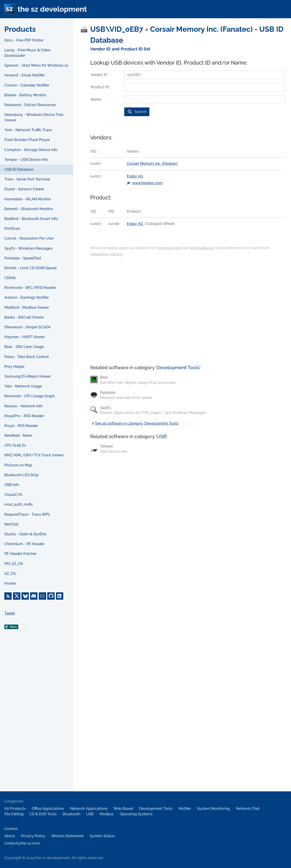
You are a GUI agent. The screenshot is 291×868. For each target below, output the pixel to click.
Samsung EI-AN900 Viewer (28, 376)
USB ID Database (19, 169)
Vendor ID (99, 75)
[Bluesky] (25, 596)
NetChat (11, 524)
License (11, 829)
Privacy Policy (33, 836)
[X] (17, 596)
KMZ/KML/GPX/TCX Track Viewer (34, 455)
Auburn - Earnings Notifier (27, 297)
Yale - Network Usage (23, 386)
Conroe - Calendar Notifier (27, 85)
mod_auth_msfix (19, 504)
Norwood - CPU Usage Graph (29, 396)
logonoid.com (170, 248)
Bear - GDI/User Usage (24, 347)
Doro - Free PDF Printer (24, 40)
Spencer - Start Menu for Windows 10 (36, 65)
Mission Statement (68, 836)
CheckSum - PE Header (24, 544)
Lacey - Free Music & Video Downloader (28, 53)
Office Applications (48, 809)
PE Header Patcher (20, 554)
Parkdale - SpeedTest (23, 258)
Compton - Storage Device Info (31, 150)
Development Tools (178, 367)
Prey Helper (15, 367)
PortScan (12, 229)
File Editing (14, 814)
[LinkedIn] (60, 596)
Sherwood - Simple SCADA (28, 327)
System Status (102, 836)
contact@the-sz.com (22, 843)
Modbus (107, 814)
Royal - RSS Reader (21, 426)
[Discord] (34, 596)
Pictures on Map (18, 465)
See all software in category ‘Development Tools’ (134, 423)
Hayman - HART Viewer (25, 337)
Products (20, 29)
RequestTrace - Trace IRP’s (27, 514)
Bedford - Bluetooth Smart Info (31, 219)
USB (161, 436)
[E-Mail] (42, 596)
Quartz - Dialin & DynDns (25, 534)
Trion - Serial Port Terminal (27, 179)
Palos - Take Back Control (27, 357)
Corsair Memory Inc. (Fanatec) (152, 163)
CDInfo (10, 278)
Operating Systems (136, 814)
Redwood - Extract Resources (30, 105)
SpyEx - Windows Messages (28, 248)
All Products (15, 809)
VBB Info (12, 485)
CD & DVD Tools (43, 814)
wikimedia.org (202, 248)
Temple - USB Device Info (26, 160)
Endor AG (135, 176)
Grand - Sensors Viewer (24, 189)
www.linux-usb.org (106, 254)
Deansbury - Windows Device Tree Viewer (34, 117)
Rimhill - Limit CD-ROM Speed (30, 268)
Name (96, 99)
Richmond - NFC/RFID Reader (30, 288)
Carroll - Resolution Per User (29, 238)
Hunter (10, 583)
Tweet (10, 613)
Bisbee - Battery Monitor (25, 95)
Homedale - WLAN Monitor (28, 199)
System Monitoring (213, 809)
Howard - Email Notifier (25, 75)
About (10, 836)
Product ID (100, 87)
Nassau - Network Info (24, 406)
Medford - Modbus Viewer (27, 307)
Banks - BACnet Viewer (24, 317)
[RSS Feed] (8, 596)
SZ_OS (10, 574)
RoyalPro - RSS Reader (24, 416)
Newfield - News (18, 435)
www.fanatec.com (147, 183)
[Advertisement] (37, 717)
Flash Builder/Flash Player (27, 140)
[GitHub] (51, 596)
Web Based (123, 809)
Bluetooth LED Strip (21, 475)
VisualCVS (13, 495)
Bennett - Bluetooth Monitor (29, 209)
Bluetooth (71, 814)
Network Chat (248, 809)
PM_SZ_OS (14, 564)
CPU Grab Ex (15, 445)
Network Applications (89, 809)
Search (137, 112)
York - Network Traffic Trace (28, 130)
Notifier (185, 809)
